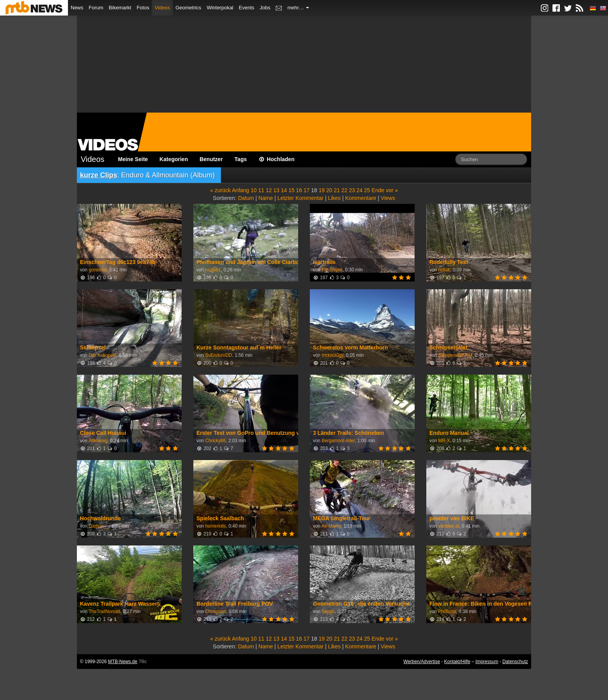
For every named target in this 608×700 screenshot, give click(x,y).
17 (307, 190)
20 (329, 190)
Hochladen (277, 159)
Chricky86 (215, 441)
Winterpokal (220, 8)
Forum (96, 8)
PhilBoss (447, 611)
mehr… (298, 8)
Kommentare (361, 198)
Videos (162, 8)
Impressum (487, 662)
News (77, 8)
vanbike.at (448, 526)
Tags (241, 159)
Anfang (240, 190)
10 (254, 190)
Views (388, 198)
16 (299, 190)
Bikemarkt (120, 8)
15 (292, 190)
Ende (378, 190)
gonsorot (97, 270)
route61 (213, 270)
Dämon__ (99, 526)
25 (367, 190)
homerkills (215, 526)
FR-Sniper (332, 270)
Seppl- (328, 611)
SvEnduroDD (218, 355)
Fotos (143, 8)
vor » (392, 190)
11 (261, 190)
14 (284, 190)
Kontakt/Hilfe (457, 662)
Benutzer (211, 159)
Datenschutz (515, 662)
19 (322, 190)
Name (266, 198)
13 (276, 190)
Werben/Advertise (422, 662)
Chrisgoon (215, 611)
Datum (246, 198)
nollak (444, 270)
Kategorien (174, 159)
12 (269, 190)
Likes (334, 198)
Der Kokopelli (102, 355)
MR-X (444, 441)
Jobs (265, 8)
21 (337, 190)
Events (247, 8)
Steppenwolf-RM (455, 355)
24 (360, 190)
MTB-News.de (122, 662)
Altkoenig (98, 441)
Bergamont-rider (338, 441)
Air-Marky (331, 526)
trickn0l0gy (332, 355)
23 (352, 190)
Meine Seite (133, 159)
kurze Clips (99, 175)
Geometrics (188, 8)
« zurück (220, 190)
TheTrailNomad (104, 611)
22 (344, 190)
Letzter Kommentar (300, 198)
